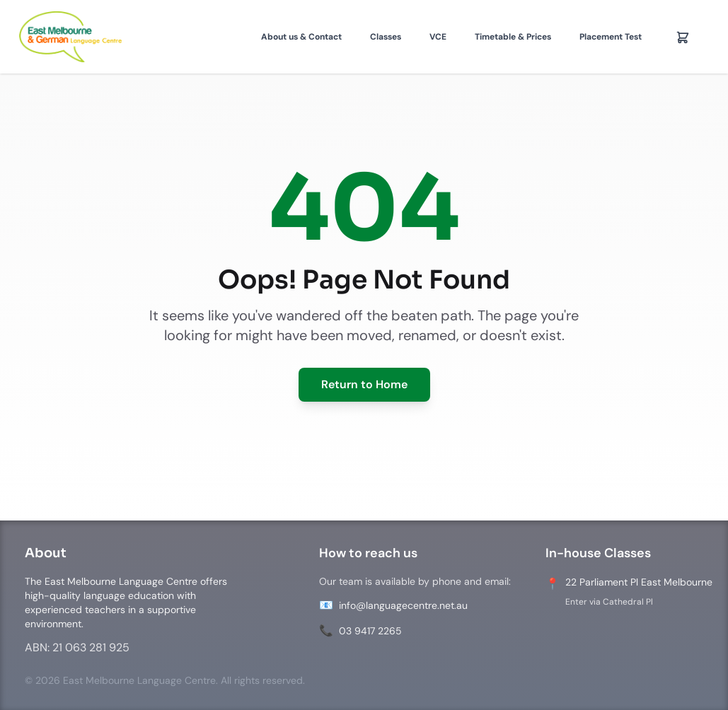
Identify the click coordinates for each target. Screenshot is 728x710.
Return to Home (364, 384)
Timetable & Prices (513, 37)
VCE (438, 37)
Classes (386, 37)
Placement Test (611, 37)
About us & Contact (301, 37)
